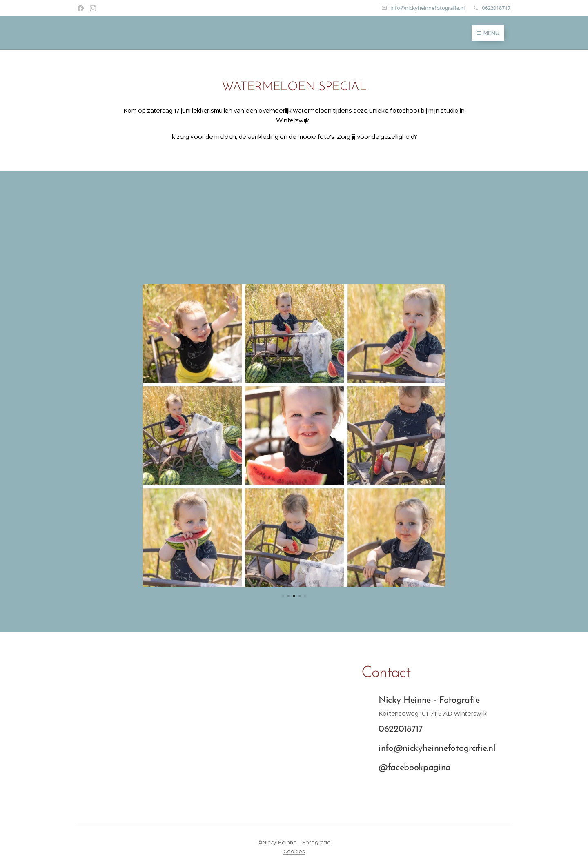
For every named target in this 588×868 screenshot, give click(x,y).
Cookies (294, 851)
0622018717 (496, 8)
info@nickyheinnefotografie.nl (428, 8)
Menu (488, 33)
